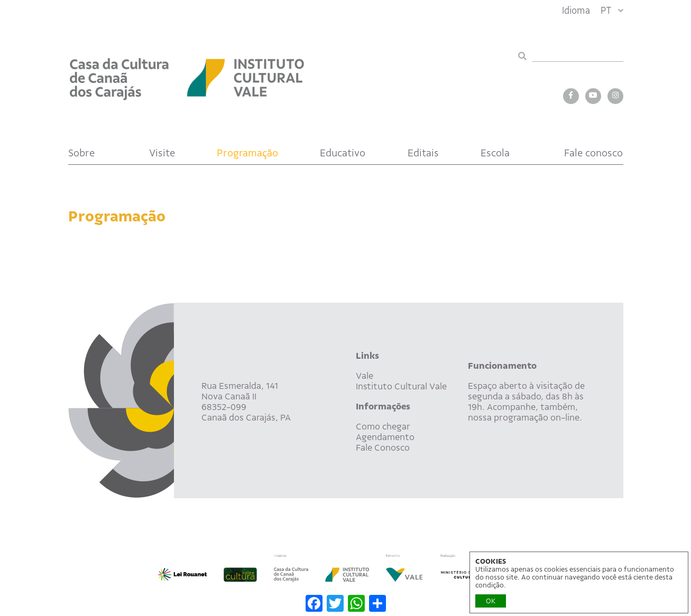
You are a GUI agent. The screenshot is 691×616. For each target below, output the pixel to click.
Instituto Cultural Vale (401, 386)
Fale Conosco (383, 447)
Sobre (81, 153)
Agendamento (385, 437)
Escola (495, 153)
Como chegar (383, 426)
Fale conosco (593, 153)
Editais (423, 153)
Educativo (343, 153)
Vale (365, 376)
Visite (162, 153)
